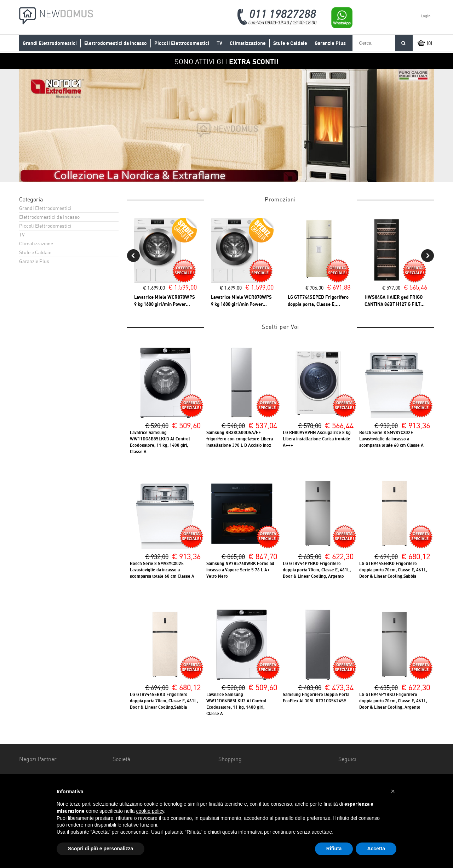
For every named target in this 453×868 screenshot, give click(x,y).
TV (219, 43)
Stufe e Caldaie (290, 43)
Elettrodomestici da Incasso (116, 43)
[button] (393, 791)
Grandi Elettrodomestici (50, 43)
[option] (226, 126)
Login (426, 16)
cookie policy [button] (150, 811)
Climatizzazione (248, 43)
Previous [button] (133, 256)
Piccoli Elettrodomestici (182, 43)
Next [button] (428, 256)
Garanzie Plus (330, 43)
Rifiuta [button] (334, 849)
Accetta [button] (376, 849)
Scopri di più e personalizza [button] (101, 849)
